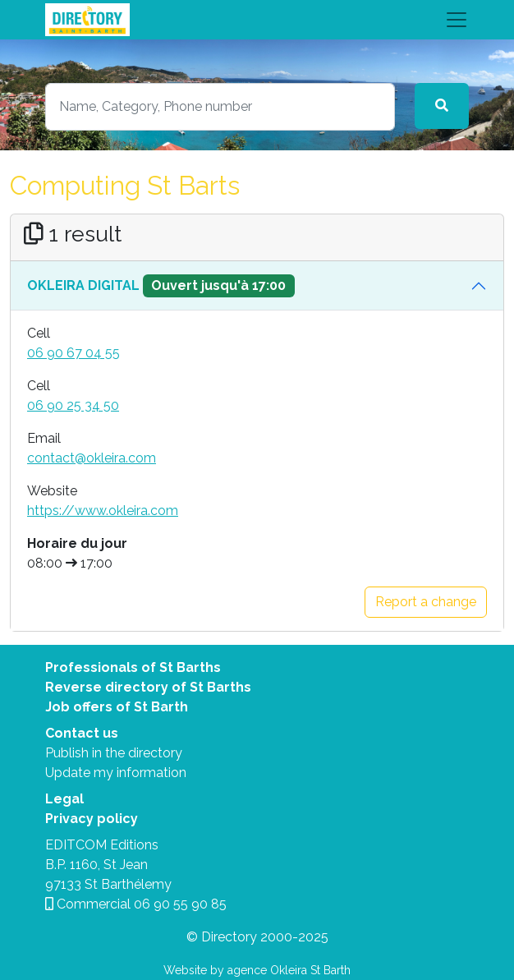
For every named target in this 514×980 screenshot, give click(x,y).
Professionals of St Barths (133, 667)
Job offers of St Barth (117, 707)
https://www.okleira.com (103, 511)
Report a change (426, 602)
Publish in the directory (114, 753)
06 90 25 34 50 (73, 405)
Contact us (82, 733)
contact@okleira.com (92, 458)
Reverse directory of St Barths (148, 687)
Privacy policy (92, 819)
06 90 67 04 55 (73, 353)
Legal (64, 799)
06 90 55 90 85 (180, 904)
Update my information (116, 773)
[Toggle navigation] (257, 20)
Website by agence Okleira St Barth (257, 970)
